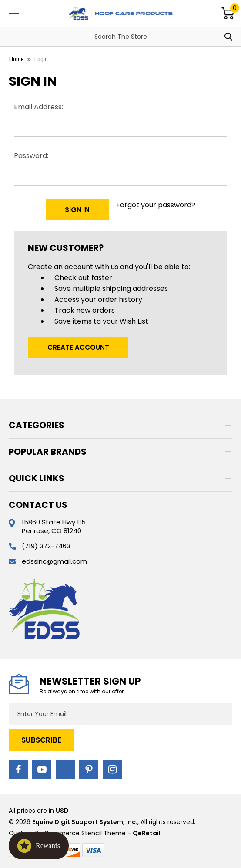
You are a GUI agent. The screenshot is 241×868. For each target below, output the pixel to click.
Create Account (78, 347)
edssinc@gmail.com (54, 561)
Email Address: (38, 107)
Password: (31, 156)
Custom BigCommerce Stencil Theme (67, 833)
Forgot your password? (156, 205)
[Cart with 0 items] (228, 13)
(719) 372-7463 (46, 546)
